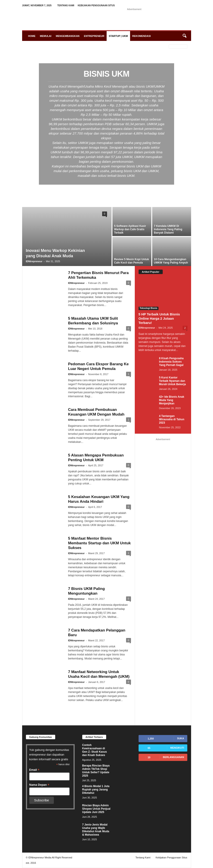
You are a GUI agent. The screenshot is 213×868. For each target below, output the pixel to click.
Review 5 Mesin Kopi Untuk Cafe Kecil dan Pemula (132, 261)
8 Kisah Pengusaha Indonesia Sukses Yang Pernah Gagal (171, 362)
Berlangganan (174, 757)
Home (32, 36)
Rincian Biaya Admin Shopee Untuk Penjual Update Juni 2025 (96, 809)
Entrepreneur (94, 36)
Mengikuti (177, 748)
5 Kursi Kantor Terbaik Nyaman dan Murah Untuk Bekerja (173, 381)
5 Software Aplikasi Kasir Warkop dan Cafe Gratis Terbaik (130, 229)
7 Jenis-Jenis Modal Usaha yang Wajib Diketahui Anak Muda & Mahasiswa (96, 830)
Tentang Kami (66, 5)
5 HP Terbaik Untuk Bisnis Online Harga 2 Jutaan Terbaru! (159, 318)
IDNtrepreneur (34, 261)
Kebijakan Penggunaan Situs (96, 5)
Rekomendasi (142, 36)
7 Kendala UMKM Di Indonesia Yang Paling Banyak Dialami (168, 229)
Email (34, 770)
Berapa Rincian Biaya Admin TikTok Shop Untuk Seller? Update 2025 (96, 771)
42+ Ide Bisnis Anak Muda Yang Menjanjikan (172, 400)
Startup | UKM (118, 36)
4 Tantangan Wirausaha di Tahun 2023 (172, 419)
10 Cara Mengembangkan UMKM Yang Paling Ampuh (171, 261)
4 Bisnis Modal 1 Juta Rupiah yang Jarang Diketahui (96, 790)
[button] (184, 36)
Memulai (46, 36)
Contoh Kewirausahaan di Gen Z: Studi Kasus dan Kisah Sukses (95, 750)
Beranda (30, 47)
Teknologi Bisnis (149, 308)
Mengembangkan (68, 36)
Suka (180, 738)
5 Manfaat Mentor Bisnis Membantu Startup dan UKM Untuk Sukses (100, 543)
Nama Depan (39, 785)
